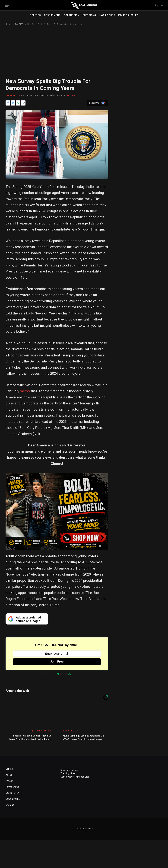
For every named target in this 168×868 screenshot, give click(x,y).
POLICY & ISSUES (128, 15)
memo (25, 391)
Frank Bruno (13, 95)
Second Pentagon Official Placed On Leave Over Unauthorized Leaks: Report (31, 739)
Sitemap (10, 808)
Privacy (9, 784)
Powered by (57, 674)
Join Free (57, 662)
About (9, 778)
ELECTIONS (89, 15)
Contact (10, 772)
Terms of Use (12, 790)
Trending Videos (69, 777)
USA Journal (87, 832)
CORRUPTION (72, 15)
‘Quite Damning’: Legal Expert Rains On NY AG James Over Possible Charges (82, 739)
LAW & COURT (107, 15)
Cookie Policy (12, 796)
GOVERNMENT (52, 15)
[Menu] (7, 5)
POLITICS (35, 15)
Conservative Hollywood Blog (75, 780)
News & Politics (13, 802)
